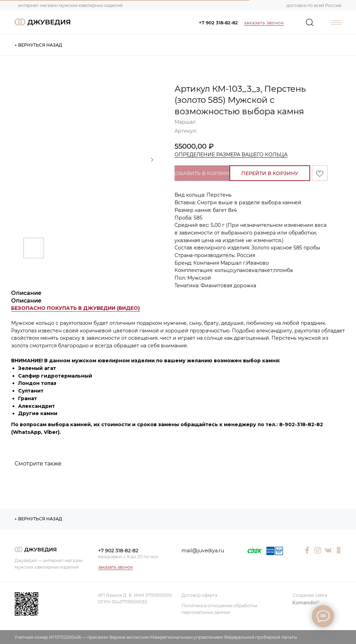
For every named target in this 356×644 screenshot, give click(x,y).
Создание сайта (310, 595)
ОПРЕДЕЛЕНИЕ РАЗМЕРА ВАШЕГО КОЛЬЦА (231, 155)
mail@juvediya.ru (203, 551)
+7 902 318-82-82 (218, 23)
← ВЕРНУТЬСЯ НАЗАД (38, 45)
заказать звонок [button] (264, 23)
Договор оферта (199, 595)
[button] (75, 308)
